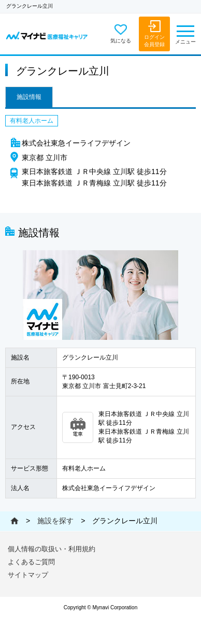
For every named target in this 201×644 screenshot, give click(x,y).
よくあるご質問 (31, 562)
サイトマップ (28, 575)
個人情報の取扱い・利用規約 (52, 549)
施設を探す (55, 521)
